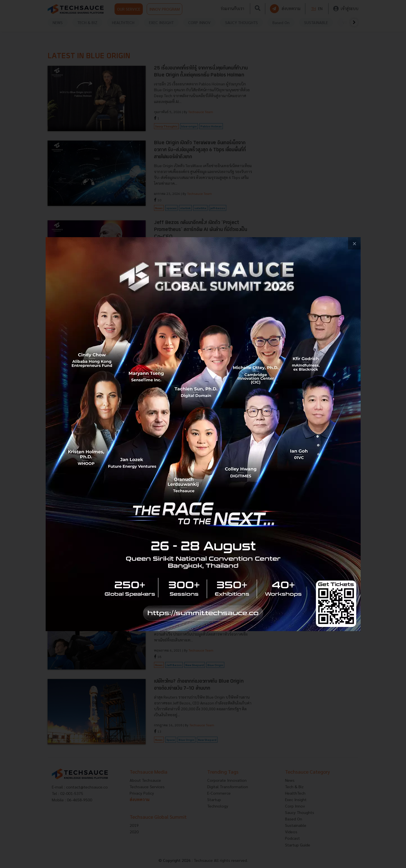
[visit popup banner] (203, 434)
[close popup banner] (354, 243)
